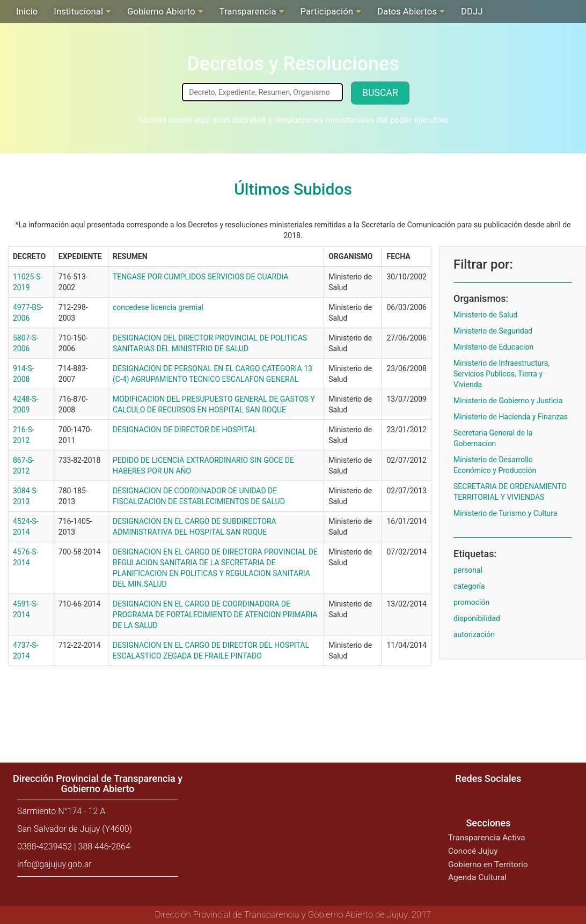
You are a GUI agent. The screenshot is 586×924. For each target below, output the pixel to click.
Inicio (27, 11)
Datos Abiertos (407, 11)
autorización (474, 634)
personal (468, 570)
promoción (471, 602)
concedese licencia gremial (158, 307)
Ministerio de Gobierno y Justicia (508, 401)
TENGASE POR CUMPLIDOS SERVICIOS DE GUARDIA (200, 277)
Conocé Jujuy (473, 851)
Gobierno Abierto (161, 11)
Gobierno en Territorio (488, 864)
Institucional (78, 11)
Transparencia (248, 11)
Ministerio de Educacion (493, 347)
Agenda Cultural (477, 877)
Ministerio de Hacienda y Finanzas (511, 417)
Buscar (380, 93)
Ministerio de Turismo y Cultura (505, 513)
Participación (327, 11)
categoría (469, 586)
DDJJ (472, 11)
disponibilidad (477, 618)
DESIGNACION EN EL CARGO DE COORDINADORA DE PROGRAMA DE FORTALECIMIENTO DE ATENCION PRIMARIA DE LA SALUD (215, 615)
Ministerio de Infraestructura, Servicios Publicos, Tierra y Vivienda (501, 374)
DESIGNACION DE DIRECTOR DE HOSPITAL (185, 430)
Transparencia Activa (487, 838)
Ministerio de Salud (485, 315)
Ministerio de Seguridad (493, 331)
